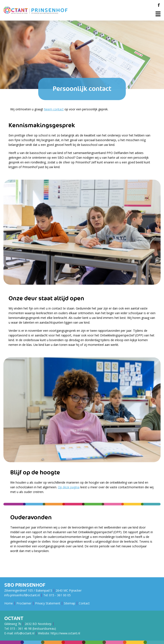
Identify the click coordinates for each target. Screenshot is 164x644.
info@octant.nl (24, 633)
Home (9, 603)
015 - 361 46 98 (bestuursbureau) (33, 628)
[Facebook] (159, 5)
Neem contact (54, 109)
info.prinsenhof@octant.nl (22, 595)
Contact (84, 603)
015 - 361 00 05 (60, 595)
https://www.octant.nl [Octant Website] (65, 633)
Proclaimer (24, 603)
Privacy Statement (48, 603)
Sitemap (70, 603)
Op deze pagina (69, 487)
